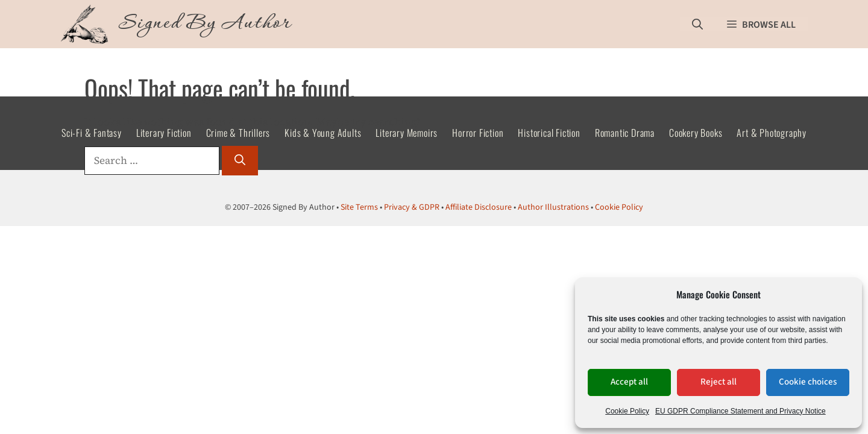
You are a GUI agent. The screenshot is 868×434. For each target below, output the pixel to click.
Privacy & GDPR (412, 207)
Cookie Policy (627, 411)
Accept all (629, 382)
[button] (697, 24)
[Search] (240, 161)
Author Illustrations (553, 207)
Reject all (719, 382)
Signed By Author (205, 24)
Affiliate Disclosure (479, 207)
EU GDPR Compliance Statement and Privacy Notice (741, 411)
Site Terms (359, 207)
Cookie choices (808, 382)
